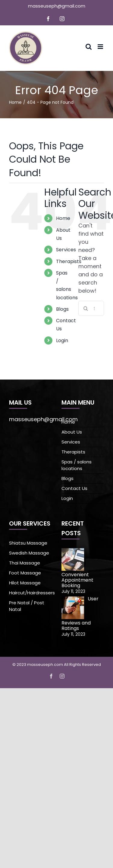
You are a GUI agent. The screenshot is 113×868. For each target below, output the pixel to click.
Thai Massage (25, 563)
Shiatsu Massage (28, 543)
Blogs (62, 309)
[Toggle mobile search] (89, 47)
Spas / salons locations (77, 465)
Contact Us (74, 488)
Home (63, 218)
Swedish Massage (29, 553)
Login (62, 340)
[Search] (86, 308)
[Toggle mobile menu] (101, 47)
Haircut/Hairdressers (30, 593)
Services (66, 250)
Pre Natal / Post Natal (27, 606)
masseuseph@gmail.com (57, 6)
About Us (72, 432)
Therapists (69, 261)
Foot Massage (25, 573)
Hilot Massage (25, 583)
